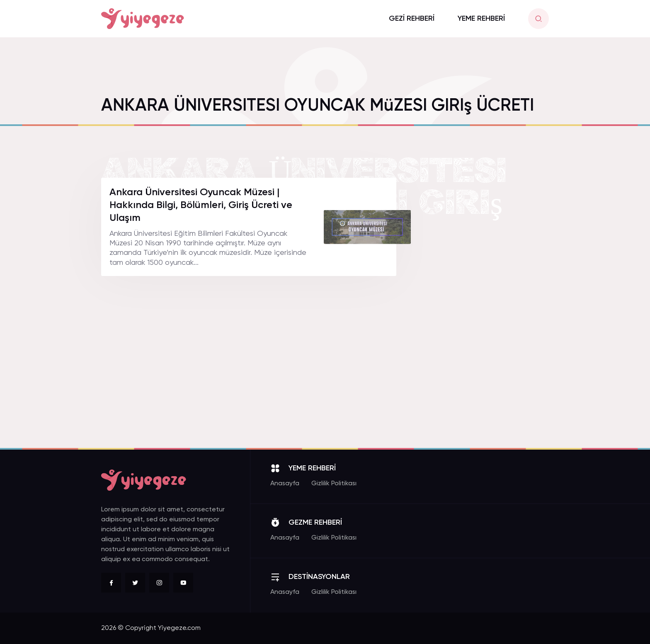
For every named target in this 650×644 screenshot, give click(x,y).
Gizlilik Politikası (334, 484)
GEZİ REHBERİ (412, 19)
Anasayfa (285, 484)
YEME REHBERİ (481, 19)
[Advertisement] (487, 302)
